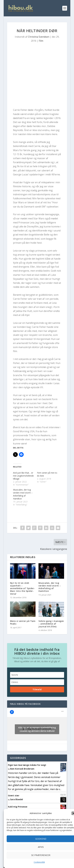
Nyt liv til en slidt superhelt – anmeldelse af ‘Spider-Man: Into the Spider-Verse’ (22, 588)
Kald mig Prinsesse (18, 807)
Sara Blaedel (17, 799)
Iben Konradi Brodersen (22, 769)
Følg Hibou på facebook (25, 704)
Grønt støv (14, 795)
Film (41, 41)
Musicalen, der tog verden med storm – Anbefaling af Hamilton (23, 494)
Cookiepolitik (39, 862)
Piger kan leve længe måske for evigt (27, 765)
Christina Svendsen (39, 37)
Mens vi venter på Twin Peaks (23, 622)
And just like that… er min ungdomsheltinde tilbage (23, 476)
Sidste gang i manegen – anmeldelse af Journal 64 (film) (51, 624)
